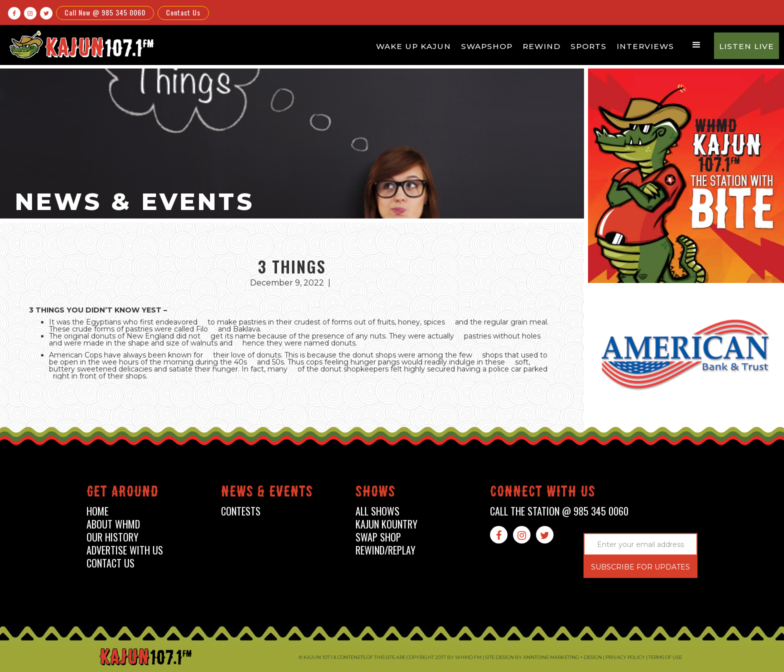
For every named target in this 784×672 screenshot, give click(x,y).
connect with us (543, 493)
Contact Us (183, 12)
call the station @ (559, 511)
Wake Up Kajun (413, 46)
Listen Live (746, 46)
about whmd (113, 524)
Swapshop (487, 46)
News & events (267, 493)
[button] (696, 45)
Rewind (541, 46)
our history (112, 537)
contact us (110, 563)
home (97, 511)
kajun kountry (386, 524)
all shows (377, 511)
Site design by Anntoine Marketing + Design (543, 657)
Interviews (645, 46)
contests (241, 511)
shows (375, 493)
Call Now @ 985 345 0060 (105, 12)
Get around (122, 493)
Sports (588, 46)
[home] (80, 44)
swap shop (378, 537)
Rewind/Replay (385, 550)
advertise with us (125, 550)
